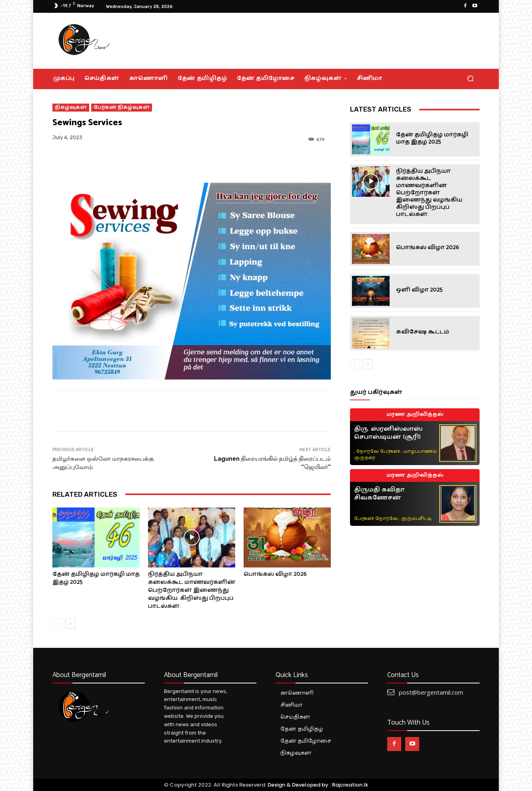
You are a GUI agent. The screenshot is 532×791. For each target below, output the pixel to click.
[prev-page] (57, 624)
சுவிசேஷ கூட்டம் (423, 332)
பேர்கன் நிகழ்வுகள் (122, 108)
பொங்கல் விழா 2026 (275, 574)
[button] (470, 79)
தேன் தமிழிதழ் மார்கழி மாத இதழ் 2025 (96, 578)
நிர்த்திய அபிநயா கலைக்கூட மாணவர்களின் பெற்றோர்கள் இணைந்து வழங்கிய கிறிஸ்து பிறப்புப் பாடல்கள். (192, 590)
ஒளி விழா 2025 (419, 290)
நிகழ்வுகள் (71, 108)
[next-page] (70, 624)
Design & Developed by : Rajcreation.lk (318, 785)
